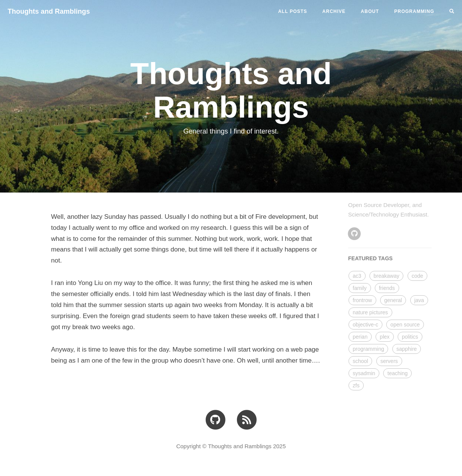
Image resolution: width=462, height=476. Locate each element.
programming (368, 349)
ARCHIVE (334, 11)
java (419, 300)
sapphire (407, 349)
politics (410, 337)
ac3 (357, 276)
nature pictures (370, 312)
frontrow (362, 300)
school (360, 361)
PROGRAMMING (414, 11)
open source (405, 325)
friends (387, 288)
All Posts (293, 11)
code (417, 276)
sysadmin (364, 373)
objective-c (365, 325)
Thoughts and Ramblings (49, 11)
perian (360, 337)
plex (385, 337)
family (360, 288)
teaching (397, 373)
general (393, 300)
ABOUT (370, 11)
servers (389, 361)
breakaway (387, 276)
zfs (356, 385)
